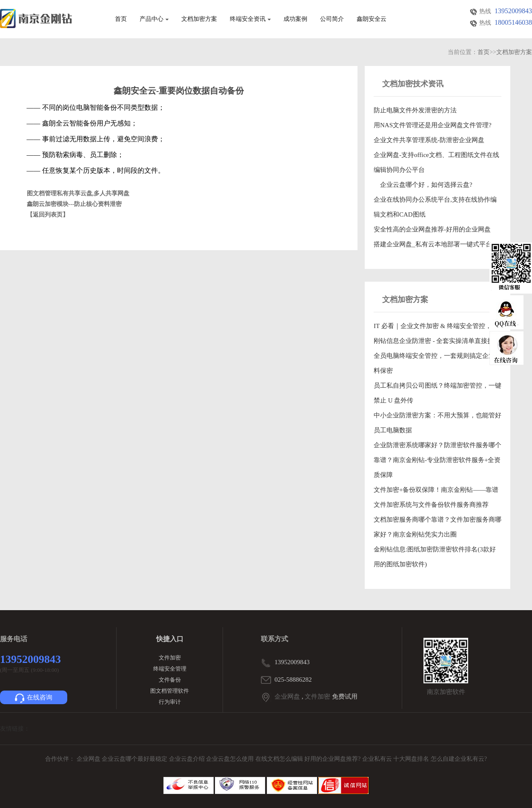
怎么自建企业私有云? (459, 759)
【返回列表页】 (48, 215)
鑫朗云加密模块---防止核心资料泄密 (74, 204)
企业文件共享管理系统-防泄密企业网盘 (429, 140)
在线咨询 (34, 698)
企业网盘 (287, 697)
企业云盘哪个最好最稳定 (135, 759)
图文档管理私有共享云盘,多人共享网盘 (78, 193)
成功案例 (295, 19)
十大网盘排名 (411, 759)
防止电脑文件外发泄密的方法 (415, 110)
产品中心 (154, 19)
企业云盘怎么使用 (231, 759)
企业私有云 (378, 759)
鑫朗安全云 (372, 19)
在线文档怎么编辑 (279, 759)
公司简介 (332, 19)
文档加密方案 (199, 19)
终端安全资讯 (250, 19)
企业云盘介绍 (188, 759)
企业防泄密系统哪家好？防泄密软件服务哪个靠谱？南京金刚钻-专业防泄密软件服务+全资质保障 (438, 460)
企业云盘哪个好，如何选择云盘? (423, 185)
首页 (121, 19)
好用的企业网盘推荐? (333, 759)
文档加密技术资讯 (413, 84)
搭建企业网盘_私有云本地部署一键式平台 (433, 244)
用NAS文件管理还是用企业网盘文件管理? (433, 125)
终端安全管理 (170, 669)
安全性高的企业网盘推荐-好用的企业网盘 (432, 229)
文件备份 (170, 680)
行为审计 (170, 702)
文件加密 (170, 658)
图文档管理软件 (170, 691)
